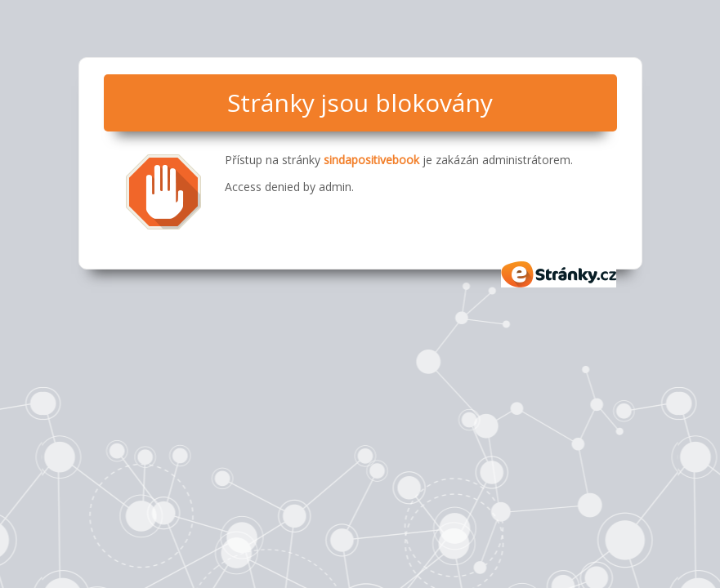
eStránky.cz (559, 274)
